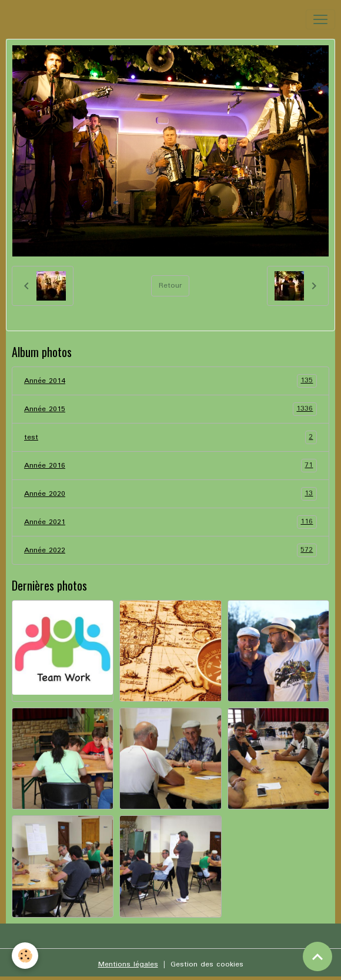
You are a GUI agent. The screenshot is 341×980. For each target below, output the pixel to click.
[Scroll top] (317, 956)
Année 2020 (170, 494)
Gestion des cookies (207, 964)
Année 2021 (170, 522)
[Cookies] (25, 956)
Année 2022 (170, 550)
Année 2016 (170, 466)
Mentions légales (128, 964)
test (170, 437)
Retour (170, 286)
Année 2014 (170, 381)
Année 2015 (170, 409)
